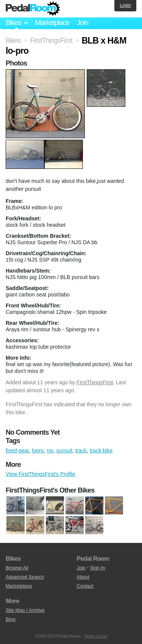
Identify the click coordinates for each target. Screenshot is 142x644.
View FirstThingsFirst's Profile (41, 474)
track (81, 451)
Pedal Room (33, 9)
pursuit (64, 451)
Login (125, 5)
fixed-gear (17, 451)
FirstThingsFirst (95, 382)
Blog (11, 619)
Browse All (17, 568)
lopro (38, 451)
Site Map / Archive (25, 610)
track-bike (101, 451)
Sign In (98, 568)
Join (83, 23)
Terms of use (96, 636)
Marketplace (52, 23)
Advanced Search (25, 577)
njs (50, 451)
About (83, 577)
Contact (85, 586)
